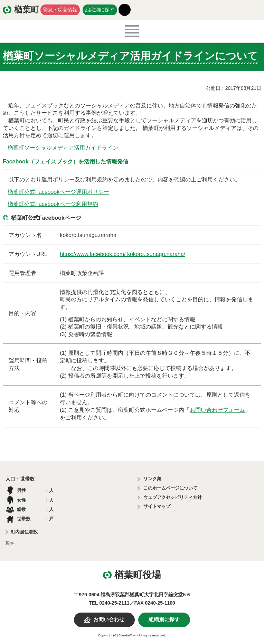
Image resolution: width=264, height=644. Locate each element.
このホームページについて (170, 488)
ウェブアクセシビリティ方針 (173, 497)
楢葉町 (27, 10)
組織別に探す (100, 10)
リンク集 (152, 479)
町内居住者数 (24, 532)
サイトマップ (157, 506)
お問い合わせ (109, 619)
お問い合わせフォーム (217, 410)
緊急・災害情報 (60, 10)
